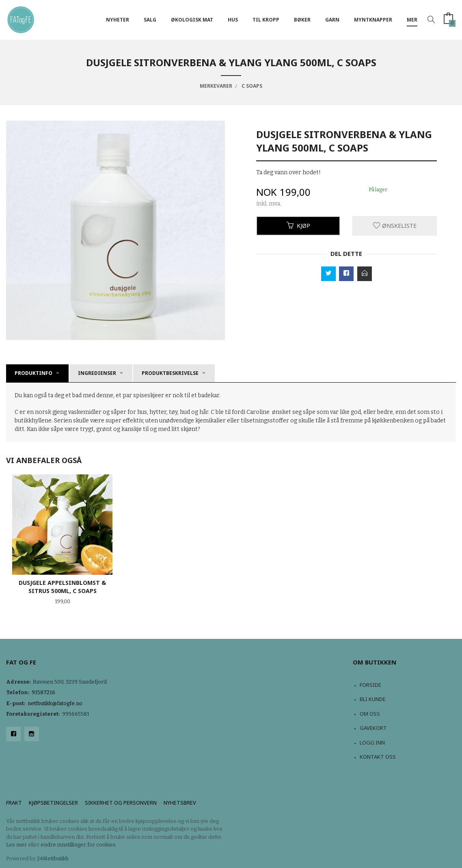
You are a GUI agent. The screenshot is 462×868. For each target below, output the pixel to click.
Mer (412, 20)
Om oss (370, 714)
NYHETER (118, 20)
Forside (370, 685)
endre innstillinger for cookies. (79, 845)
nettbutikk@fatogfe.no (55, 703)
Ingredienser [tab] (97, 373)
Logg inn (372, 742)
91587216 (43, 692)
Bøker (302, 20)
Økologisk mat (192, 20)
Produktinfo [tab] (33, 373)
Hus (233, 20)
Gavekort (373, 728)
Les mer (16, 845)
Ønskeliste (395, 226)
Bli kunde (373, 699)
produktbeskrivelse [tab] (170, 373)
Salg (150, 20)
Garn (332, 20)
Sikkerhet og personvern (121, 803)
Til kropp (266, 20)
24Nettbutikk (53, 858)
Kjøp (298, 226)
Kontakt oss (378, 757)
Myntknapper (373, 20)
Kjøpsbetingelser (53, 803)
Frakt (14, 803)
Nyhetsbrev (180, 803)
